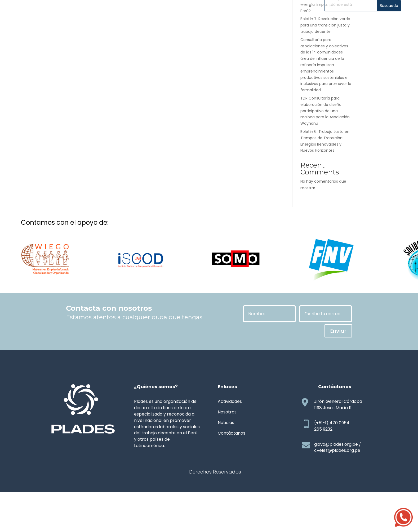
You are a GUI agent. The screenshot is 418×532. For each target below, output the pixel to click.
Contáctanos (290, 20)
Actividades (139, 20)
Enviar (338, 371)
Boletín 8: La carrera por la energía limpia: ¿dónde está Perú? (326, 44)
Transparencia (248, 20)
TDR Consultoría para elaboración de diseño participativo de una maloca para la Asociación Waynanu (325, 150)
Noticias (171, 20)
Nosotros (106, 20)
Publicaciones (205, 20)
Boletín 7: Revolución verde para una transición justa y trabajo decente (325, 65)
